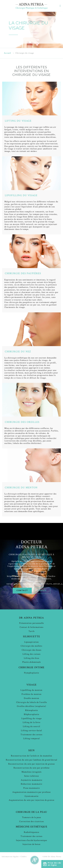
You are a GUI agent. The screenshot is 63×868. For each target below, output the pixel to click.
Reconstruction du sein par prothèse (31, 768)
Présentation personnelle (31, 623)
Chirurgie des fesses (31, 650)
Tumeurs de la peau (32, 817)
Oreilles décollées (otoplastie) (32, 706)
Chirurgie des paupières (23, 273)
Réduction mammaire (31, 784)
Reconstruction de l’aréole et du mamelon (31, 756)
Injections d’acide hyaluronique (32, 840)
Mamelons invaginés (32, 772)
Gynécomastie (31, 796)
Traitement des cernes (31, 735)
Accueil (7, 53)
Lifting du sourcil (32, 726)
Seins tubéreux (31, 776)
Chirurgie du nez (18, 352)
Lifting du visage (18, 121)
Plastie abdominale (31, 662)
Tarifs (42, 590)
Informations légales (10, 857)
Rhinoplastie (31, 710)
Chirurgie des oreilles (22, 422)
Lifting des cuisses (31, 654)
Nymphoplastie (31, 673)
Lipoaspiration (31, 642)
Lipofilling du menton (31, 690)
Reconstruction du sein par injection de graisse (31, 764)
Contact (22, 590)
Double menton (32, 698)
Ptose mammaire (31, 788)
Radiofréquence (32, 832)
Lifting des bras (31, 658)
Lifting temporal (31, 738)
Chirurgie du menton (21, 488)
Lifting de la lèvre (31, 722)
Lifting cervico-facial (31, 730)
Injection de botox (32, 844)
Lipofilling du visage (21, 195)
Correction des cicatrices (31, 821)
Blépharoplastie (32, 714)
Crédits (23, 857)
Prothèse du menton (31, 694)
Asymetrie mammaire (31, 780)
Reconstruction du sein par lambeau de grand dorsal (31, 760)
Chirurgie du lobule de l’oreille (32, 702)
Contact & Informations (31, 627)
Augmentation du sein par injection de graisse (31, 800)
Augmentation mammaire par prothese (32, 792)
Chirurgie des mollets (31, 646)
